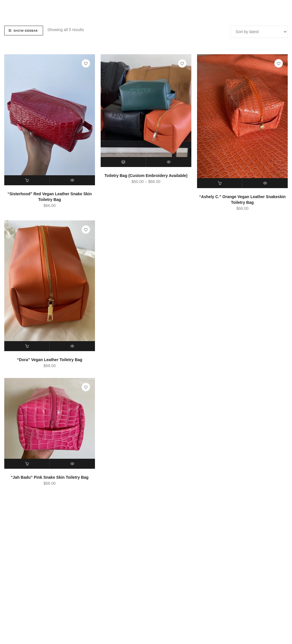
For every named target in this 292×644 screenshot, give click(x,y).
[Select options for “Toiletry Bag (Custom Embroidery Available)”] (123, 162)
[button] (27, 180)
